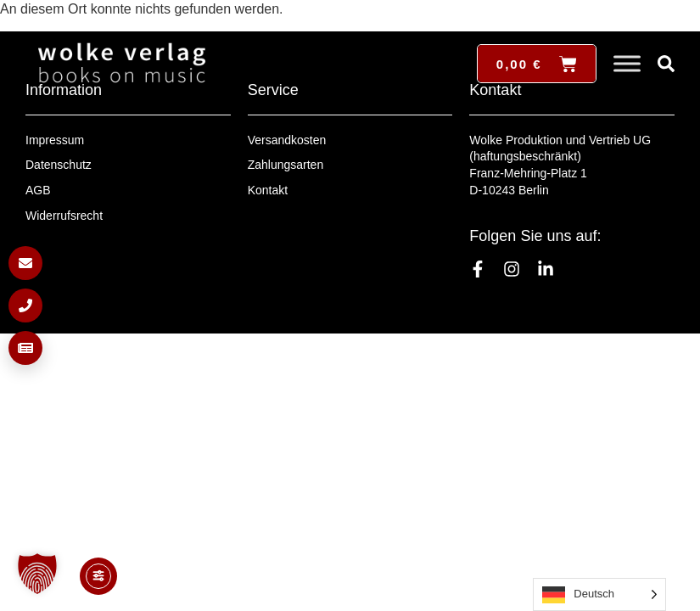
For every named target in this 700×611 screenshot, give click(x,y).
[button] (37, 574)
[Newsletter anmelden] (25, 348)
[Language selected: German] (599, 594)
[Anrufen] (25, 305)
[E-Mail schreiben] (25, 263)
